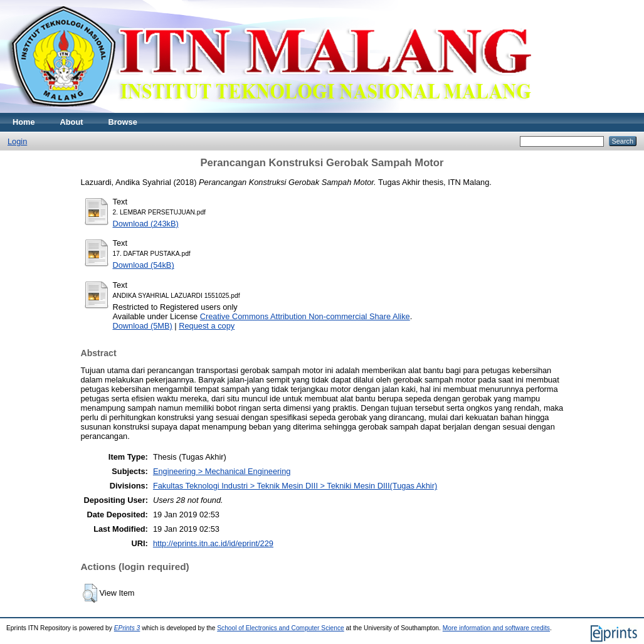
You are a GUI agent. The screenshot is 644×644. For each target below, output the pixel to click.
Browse (123, 122)
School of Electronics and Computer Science (281, 628)
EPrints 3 (127, 628)
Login (17, 141)
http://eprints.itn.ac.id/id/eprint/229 (213, 543)
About (72, 122)
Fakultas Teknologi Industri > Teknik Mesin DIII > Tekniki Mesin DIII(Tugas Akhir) (295, 486)
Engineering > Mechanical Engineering (222, 471)
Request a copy (207, 326)
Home (24, 122)
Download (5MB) (143, 326)
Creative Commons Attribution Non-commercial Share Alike (305, 316)
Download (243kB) (146, 224)
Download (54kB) (144, 265)
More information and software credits (496, 628)
